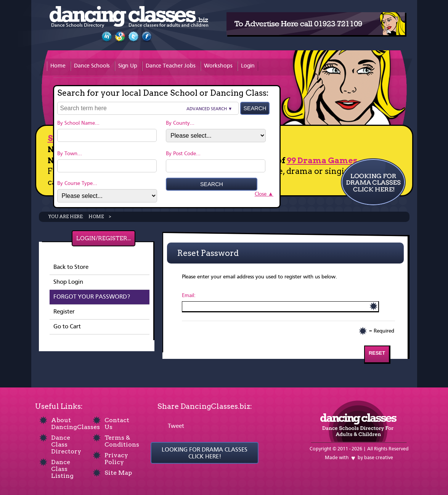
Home (58, 66)
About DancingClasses (75, 423)
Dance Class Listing (62, 469)
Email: (189, 296)
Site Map (118, 473)
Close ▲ (264, 194)
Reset (377, 353)
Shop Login (68, 282)
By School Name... (78, 123)
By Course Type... (77, 183)
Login (248, 66)
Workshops (218, 66)
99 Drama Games (322, 160)
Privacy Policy (116, 459)
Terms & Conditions (122, 441)
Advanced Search (207, 109)
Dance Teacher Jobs (171, 66)
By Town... (70, 154)
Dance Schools (92, 66)
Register (64, 312)
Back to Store (71, 267)
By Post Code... (183, 154)
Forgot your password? (92, 297)
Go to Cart (67, 327)
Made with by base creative (359, 458)
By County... (180, 123)
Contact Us (117, 423)
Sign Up (128, 66)
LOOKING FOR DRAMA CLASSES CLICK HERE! (205, 453)
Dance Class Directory (66, 444)
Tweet (176, 426)
